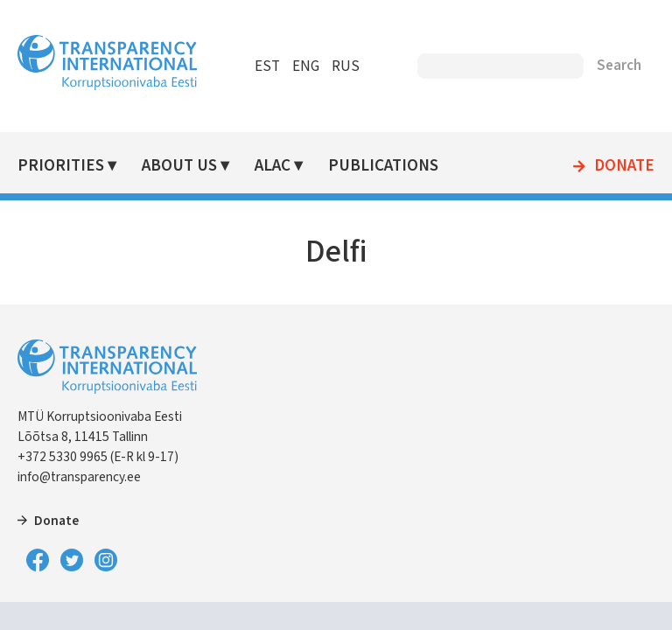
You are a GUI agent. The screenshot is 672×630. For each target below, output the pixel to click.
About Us (179, 166)
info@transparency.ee (79, 477)
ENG (306, 66)
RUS (346, 66)
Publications (383, 166)
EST (267, 66)
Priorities (61, 166)
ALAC (273, 166)
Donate (624, 166)
